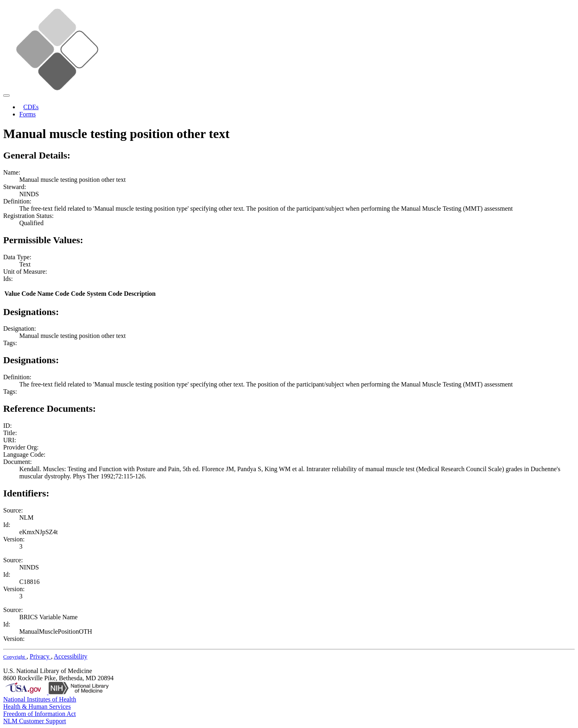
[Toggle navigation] (6, 96)
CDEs (31, 107)
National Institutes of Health (40, 699)
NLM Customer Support (35, 721)
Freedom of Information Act (40, 714)
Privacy (40, 656)
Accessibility (71, 656)
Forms (27, 114)
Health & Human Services (37, 707)
